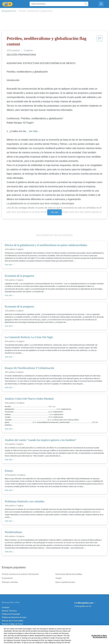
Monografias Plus (9, 11)
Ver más (54, 212)
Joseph (58, 578)
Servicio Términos (9, 611)
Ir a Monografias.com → (85, 603)
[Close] (106, 641)
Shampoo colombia (10, 582)
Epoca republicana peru (65, 582)
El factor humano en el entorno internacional (20, 574)
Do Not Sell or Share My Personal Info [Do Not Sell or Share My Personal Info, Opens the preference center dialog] (99, 640)
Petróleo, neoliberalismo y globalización (36, 11)
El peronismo (7, 578)
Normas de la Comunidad (12, 621)
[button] (100, 42)
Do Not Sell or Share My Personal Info (18, 627)
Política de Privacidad (11, 614)
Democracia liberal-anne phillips (69, 574)
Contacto (6, 607)
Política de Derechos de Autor (14, 617)
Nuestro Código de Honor (12, 624)
